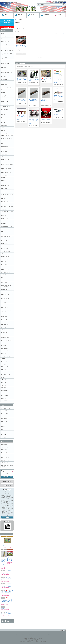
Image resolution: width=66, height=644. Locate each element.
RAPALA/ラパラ (5, 204)
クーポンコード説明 (6, 458)
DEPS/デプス (4, 82)
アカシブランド (5, 327)
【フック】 (4, 380)
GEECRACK (4, 141)
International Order (5, 460)
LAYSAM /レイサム (5, 338)
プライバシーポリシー (44, 634)
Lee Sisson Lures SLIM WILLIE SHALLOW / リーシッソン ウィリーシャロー (4, 562)
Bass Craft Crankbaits (6, 159)
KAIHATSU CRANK (5, 348)
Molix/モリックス (5, 218)
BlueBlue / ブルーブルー (6, 172)
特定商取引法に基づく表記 (34, 634)
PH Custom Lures (5, 246)
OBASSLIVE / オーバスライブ (7, 138)
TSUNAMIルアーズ (5, 325)
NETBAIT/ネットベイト (6, 201)
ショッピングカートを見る (7, 477)
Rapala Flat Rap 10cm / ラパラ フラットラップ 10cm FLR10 (58, 81)
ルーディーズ (4, 112)
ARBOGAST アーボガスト (7, 149)
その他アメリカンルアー (6, 251)
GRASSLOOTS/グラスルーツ (7, 120)
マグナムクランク (5, 437)
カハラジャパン (5, 267)
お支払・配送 (20, 15)
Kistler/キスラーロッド (6, 283)
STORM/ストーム (5, 234)
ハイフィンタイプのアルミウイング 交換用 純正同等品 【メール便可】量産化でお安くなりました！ (7, 600)
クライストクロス (5, 393)
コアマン (4, 115)
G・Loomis (4, 275)
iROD (3, 277)
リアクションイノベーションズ (8, 207)
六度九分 (4, 123)
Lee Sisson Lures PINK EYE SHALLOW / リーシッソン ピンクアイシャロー (7, 585)
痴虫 (3, 144)
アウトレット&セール (6, 408)
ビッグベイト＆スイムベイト (7, 432)
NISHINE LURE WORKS (6, 48)
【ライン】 (4, 388)
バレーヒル (4, 131)
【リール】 (4, 385)
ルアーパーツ (4, 435)
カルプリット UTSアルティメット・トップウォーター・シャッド (21, 47)
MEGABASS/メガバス (6, 70)
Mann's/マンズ (5, 216)
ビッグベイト (4, 254)
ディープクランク (5, 411)
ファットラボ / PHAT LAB (7, 340)
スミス (3, 39)
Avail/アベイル (5, 372)
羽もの (3, 429)
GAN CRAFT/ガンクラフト (7, 87)
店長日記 (7, 518)
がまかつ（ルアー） (6, 361)
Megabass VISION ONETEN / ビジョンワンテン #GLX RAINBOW (21, 101)
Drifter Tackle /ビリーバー (7, 256)
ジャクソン (4, 157)
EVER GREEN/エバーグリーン (8, 79)
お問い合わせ (46, 15)
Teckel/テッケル (5, 154)
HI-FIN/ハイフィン (5, 259)
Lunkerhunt (4, 224)
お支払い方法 (18, 634)
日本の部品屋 (4, 401)
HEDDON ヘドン (5, 34)
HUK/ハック (4, 162)
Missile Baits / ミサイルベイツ (7, 221)
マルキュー (4, 117)
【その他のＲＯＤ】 (6, 390)
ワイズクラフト (5, 364)
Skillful (3, 128)
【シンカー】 (4, 383)
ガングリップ (4, 421)
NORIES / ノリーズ (5, 102)
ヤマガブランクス (5, 308)
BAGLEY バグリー (5, 146)
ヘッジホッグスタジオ (6, 375)
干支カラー (4, 416)
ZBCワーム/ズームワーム (7, 41)
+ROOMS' (4, 92)
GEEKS (3, 280)
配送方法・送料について (6, 447)
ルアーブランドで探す (6, 455)
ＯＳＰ (3, 90)
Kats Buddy (4, 354)
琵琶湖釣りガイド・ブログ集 (7, 463)
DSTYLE (3, 314)
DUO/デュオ (4, 178)
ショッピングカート (59, 15)
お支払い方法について (6, 444)
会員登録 (48, 2)
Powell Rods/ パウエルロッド (7, 292)
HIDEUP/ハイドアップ (6, 109)
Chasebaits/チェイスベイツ (7, 226)
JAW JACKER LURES (6, 186)
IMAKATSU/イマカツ (6, 85)
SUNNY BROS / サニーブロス (7, 136)
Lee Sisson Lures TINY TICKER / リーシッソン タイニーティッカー (7, 572)
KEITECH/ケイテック (6, 359)
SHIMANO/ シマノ (5, 270)
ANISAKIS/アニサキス (6, 67)
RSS (6, 620)
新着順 (64, 34)
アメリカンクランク (6, 249)
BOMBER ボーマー (5, 180)
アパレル (4, 427)
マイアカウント (62, 2)
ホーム (7, 15)
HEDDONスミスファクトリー (7, 36)
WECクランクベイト (6, 243)
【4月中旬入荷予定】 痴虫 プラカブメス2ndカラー (22, 80)
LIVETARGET (4, 209)
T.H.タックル (4, 346)
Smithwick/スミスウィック (7, 229)
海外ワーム (4, 262)
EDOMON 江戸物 (5, 125)
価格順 (61, 34)
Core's (3, 377)
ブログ (33, 15)
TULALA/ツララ (5, 289)
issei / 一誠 (4, 99)
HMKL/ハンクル (5, 317)
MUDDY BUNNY (5, 335)
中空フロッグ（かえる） (6, 272)
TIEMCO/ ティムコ (5, 104)
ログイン (54, 2)
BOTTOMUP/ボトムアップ (7, 107)
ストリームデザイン (6, 351)
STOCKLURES (5, 332)
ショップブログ (5, 452)
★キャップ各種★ (5, 396)
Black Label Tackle (5, 183)
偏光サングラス (5, 419)
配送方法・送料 (25, 634)
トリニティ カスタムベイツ (7, 356)
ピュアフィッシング (6, 319)
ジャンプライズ (5, 175)
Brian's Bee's (4, 188)
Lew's (3, 305)
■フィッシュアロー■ (6, 367)
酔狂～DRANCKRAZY (6, 298)
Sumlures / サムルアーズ (6, 133)
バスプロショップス (6, 424)
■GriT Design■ (5, 369)
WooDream (4, 343)
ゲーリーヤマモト (5, 264)
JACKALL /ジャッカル (6, 61)
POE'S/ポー (4, 199)
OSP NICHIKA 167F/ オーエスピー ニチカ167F (6, 578)
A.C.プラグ (4, 77)
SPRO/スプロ (4, 231)
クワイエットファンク (6, 322)
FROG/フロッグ (5, 330)
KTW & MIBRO (5, 152)
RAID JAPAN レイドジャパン (7, 51)
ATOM (7, 622)
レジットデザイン (5, 241)
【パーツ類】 (4, 398)
